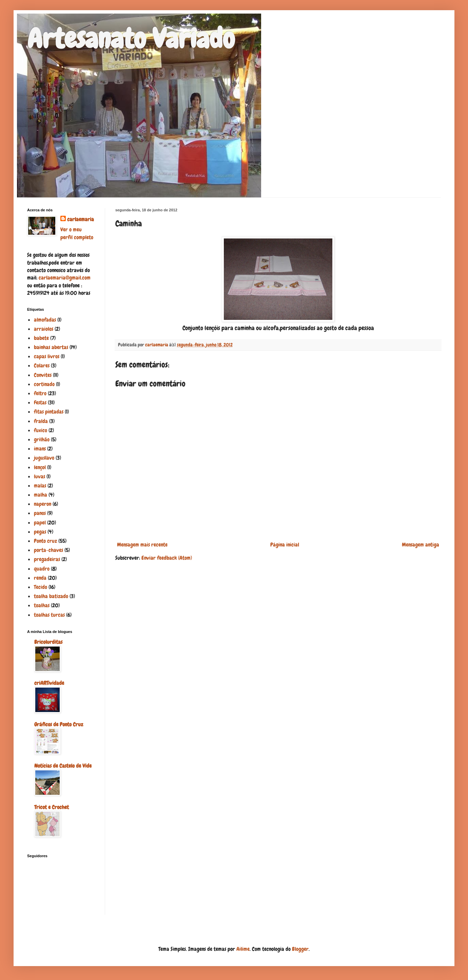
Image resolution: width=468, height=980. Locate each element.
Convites (43, 375)
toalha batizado (51, 596)
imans (40, 449)
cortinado (44, 384)
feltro (40, 393)
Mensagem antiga (421, 545)
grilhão (42, 439)
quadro (42, 569)
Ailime (243, 949)
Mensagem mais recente (142, 545)
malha (41, 495)
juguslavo (44, 458)
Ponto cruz (45, 541)
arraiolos (44, 329)
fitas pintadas (49, 412)
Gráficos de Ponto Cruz (59, 724)
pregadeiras (47, 559)
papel (40, 523)
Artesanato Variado (131, 39)
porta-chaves (48, 550)
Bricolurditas (48, 642)
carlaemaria (81, 219)
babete (41, 338)
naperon (43, 504)
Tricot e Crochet (52, 807)
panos (40, 513)
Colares (42, 366)
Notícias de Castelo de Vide (63, 766)
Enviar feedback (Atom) (167, 558)
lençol (40, 467)
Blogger (300, 949)
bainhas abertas (51, 347)
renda (40, 578)
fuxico (41, 430)
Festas (40, 402)
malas (40, 486)
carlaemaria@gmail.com (65, 278)
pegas (40, 532)
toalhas (42, 605)
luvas (40, 476)
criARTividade (49, 683)
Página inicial (285, 545)
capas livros (47, 356)
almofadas (45, 320)
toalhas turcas (49, 615)
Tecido (41, 587)
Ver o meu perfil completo (77, 233)
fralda (41, 421)
